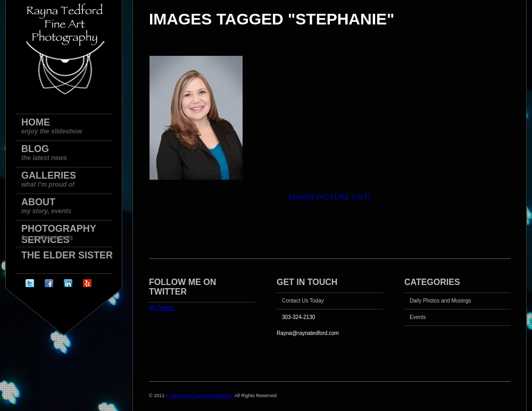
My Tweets (162, 308)
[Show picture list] (330, 197)
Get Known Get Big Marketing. (201, 396)
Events (418, 317)
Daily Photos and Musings (440, 301)
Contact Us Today (303, 301)
